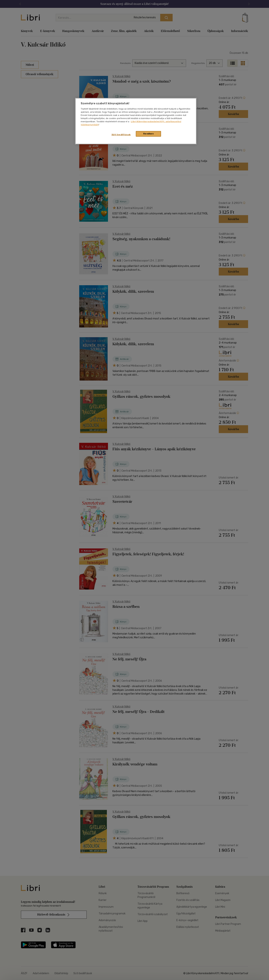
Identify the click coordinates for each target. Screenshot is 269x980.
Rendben (149, 134)
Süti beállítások (121, 135)
